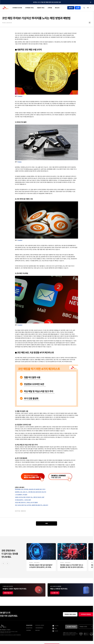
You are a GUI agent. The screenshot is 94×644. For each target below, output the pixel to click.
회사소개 (57, 8)
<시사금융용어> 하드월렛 (21, 497)
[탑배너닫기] (91, 2)
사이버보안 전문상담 (86, 617)
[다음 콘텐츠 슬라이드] (8, 566)
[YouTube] (56, 629)
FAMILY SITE (86, 630)
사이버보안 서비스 (29, 8)
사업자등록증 (28, 633)
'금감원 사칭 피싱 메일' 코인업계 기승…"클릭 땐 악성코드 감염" (30, 500)
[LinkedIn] (56, 634)
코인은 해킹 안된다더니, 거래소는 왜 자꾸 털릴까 (26, 505)
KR (89, 8)
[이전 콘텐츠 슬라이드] (3, 566)
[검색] (84, 8)
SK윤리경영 (37, 633)
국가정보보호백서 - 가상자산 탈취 (23, 503)
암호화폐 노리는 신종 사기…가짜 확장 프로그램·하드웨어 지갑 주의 (31, 495)
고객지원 (50, 8)
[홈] (70, 13)
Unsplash (20, 99)
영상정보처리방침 (29, 631)
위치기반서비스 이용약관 (40, 628)
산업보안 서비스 (41, 8)
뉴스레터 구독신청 (71, 630)
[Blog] (56, 631)
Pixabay (20, 165)
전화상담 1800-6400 (70, 617)
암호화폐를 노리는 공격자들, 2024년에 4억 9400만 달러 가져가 (30, 492)
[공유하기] (90, 26)
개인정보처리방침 (29, 628)
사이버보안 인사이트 (17, 8)
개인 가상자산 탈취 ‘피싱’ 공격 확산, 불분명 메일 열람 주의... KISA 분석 (31, 508)
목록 (46, 526)
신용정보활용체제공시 (39, 631)
